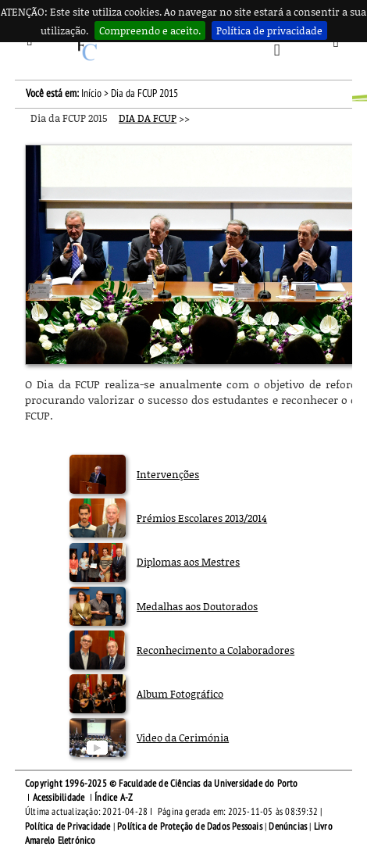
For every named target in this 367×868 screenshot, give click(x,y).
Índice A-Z (114, 798)
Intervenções (168, 474)
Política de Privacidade (68, 827)
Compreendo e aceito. (150, 30)
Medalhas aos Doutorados (197, 606)
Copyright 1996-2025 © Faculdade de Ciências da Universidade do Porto (162, 784)
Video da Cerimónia (183, 738)
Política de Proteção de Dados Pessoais (190, 827)
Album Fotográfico (180, 694)
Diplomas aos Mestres (188, 562)
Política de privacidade (269, 30)
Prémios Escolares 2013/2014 (202, 518)
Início (91, 93)
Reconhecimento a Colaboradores (216, 650)
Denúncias (288, 827)
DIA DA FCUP (148, 118)
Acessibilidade (59, 798)
